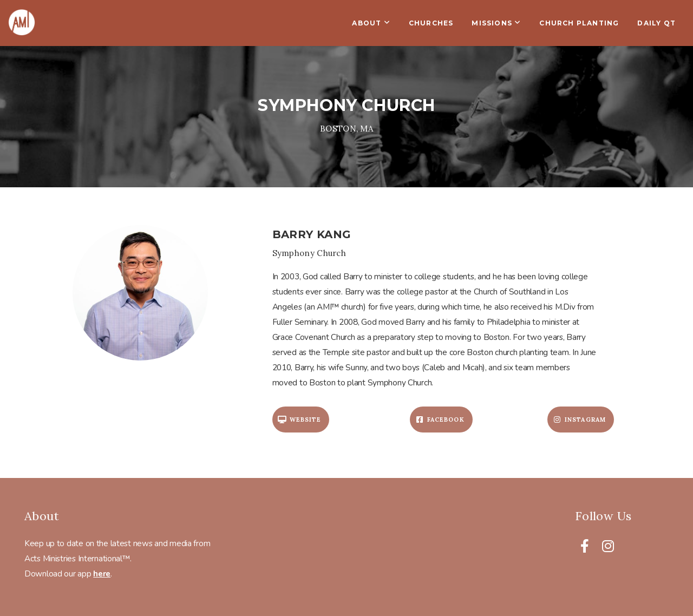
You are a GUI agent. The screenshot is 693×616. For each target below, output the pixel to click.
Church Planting (579, 23)
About (371, 23)
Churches (431, 23)
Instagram (579, 420)
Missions (496, 23)
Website (300, 420)
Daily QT (656, 23)
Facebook (440, 420)
